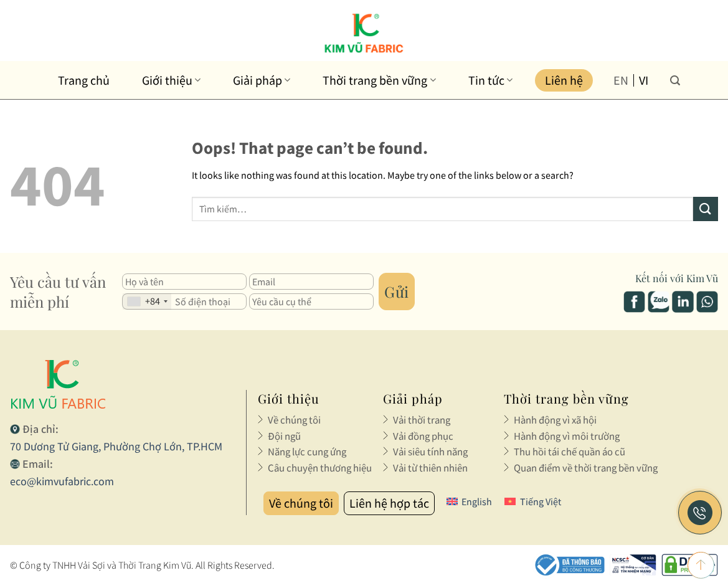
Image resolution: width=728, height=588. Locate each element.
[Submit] (706, 209)
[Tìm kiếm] (675, 80)
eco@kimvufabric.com (62, 481)
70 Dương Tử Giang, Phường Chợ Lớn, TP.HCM (116, 446)
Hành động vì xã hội (555, 420)
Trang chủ (84, 80)
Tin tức (490, 80)
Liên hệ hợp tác (389, 503)
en (621, 80)
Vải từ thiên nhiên (429, 468)
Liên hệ (564, 80)
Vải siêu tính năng (430, 452)
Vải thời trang (421, 420)
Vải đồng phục (423, 436)
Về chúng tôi (293, 420)
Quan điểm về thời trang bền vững (584, 468)
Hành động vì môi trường (565, 436)
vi (644, 80)
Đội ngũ (284, 436)
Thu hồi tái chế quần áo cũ (569, 452)
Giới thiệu (171, 80)
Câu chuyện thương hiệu (319, 468)
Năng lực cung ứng (306, 452)
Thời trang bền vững (379, 80)
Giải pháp (262, 80)
